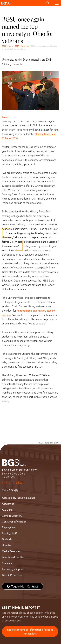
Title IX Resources (12, 575)
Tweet (5, 117)
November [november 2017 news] (25, 46)
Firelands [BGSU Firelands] (7, 539)
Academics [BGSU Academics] (8, 504)
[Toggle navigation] (57, 3)
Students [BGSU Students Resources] (7, 563)
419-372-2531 (13, 483)
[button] (22, 3)
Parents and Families (13, 557)
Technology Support (13, 569)
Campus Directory (12, 516)
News (11, 46)
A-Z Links (7, 510)
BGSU (4, 46)
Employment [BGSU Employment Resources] (9, 527)
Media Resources (11, 551)
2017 (17, 46)
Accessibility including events (18, 498)
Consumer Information (14, 521)
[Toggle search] (48, 3)
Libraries (7, 545)
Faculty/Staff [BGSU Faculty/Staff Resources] (9, 533)
